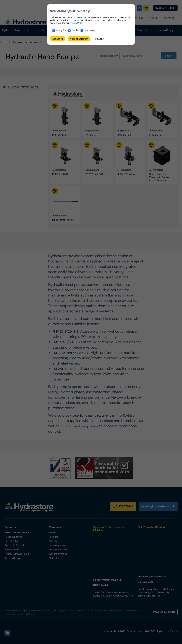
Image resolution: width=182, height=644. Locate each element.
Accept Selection (79, 39)
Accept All (58, 39)
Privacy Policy (76, 23)
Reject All (100, 39)
